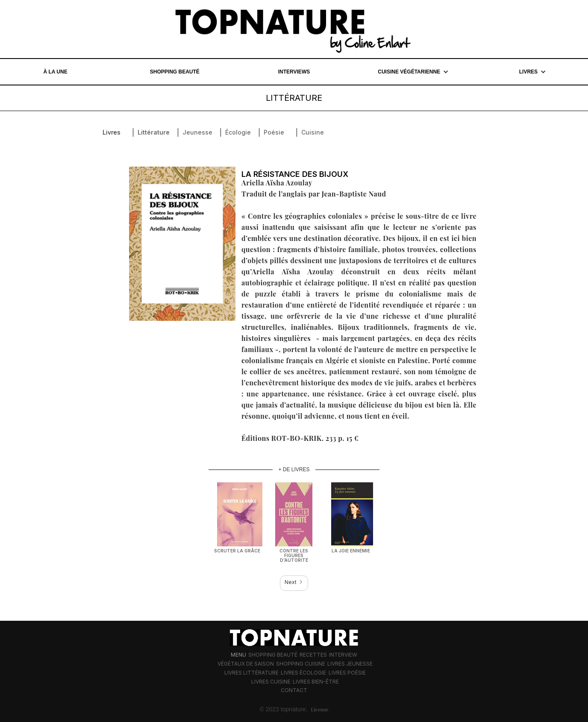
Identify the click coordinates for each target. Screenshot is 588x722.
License (320, 709)
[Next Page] (294, 583)
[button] (413, 72)
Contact (294, 690)
